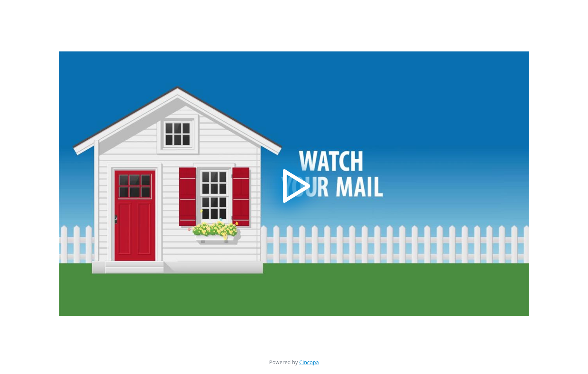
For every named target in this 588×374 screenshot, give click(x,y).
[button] (294, 184)
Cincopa (309, 362)
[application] (294, 184)
